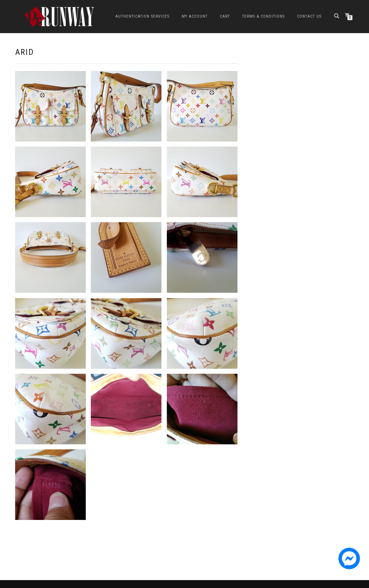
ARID (25, 52)
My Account (195, 16)
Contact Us (309, 16)
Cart (225, 16)
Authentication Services (142, 16)
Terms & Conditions (263, 16)
